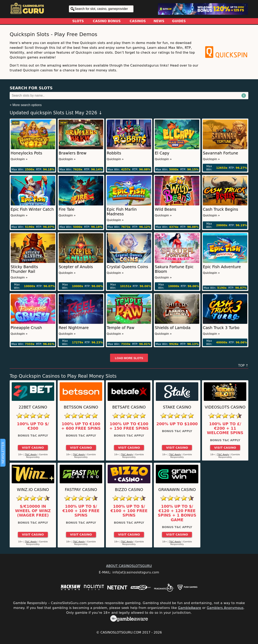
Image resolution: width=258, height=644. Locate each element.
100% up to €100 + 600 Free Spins (81, 426)
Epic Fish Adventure (222, 267)
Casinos (138, 21)
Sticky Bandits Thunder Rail (24, 269)
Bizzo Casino (129, 490)
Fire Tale (67, 209)
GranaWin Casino (177, 490)
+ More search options (26, 105)
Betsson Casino (81, 407)
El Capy (162, 153)
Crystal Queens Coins (127, 267)
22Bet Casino (33, 407)
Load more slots (129, 358)
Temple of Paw (121, 328)
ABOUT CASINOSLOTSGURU (129, 566)
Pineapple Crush (26, 328)
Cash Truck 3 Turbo (221, 328)
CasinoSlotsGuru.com (121, 632)
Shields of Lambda (173, 328)
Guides (179, 21)
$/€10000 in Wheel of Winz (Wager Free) (33, 511)
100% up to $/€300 (33, 426)
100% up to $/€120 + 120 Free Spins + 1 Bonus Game (177, 513)
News (159, 21)
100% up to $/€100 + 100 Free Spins (81, 511)
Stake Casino (177, 407)
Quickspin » (19, 159)
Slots (78, 21)
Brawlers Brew (73, 153)
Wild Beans (165, 209)
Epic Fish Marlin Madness (122, 212)
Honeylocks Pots (26, 153)
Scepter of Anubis (76, 267)
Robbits (114, 153)
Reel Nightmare (74, 328)
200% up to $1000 (177, 424)
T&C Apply (31, 455)
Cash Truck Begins (220, 209)
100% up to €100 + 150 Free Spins (129, 426)
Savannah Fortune (220, 153)
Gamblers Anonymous (225, 608)
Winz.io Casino (33, 490)
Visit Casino (33, 448)
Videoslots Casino (225, 407)
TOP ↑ (243, 365)
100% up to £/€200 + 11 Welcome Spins (225, 429)
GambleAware (190, 608)
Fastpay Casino (81, 490)
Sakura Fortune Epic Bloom (174, 269)
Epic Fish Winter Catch (32, 209)
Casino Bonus (107, 21)
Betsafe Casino (129, 407)
